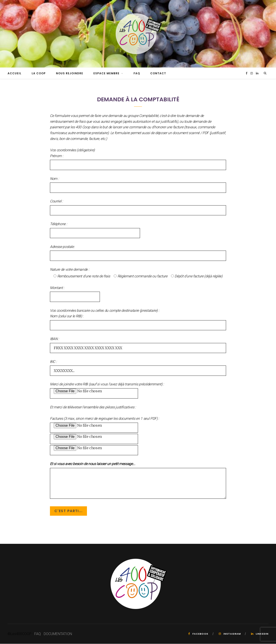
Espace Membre (106, 74)
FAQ (137, 74)
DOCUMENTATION (58, 634)
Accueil (14, 74)
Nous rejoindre (70, 74)
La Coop (39, 74)
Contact (158, 74)
